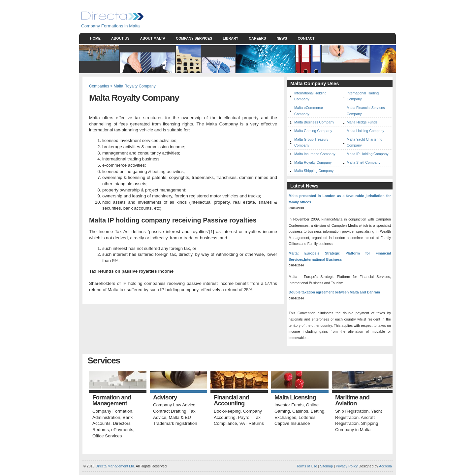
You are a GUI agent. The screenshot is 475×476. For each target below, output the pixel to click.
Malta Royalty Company (313, 162)
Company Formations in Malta (111, 26)
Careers (257, 38)
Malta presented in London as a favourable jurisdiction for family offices (340, 199)
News (282, 38)
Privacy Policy (347, 466)
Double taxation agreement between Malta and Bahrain (334, 292)
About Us (120, 38)
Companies (99, 86)
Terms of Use (307, 466)
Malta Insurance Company (315, 154)
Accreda (385, 466)
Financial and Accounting (231, 401)
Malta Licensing (295, 398)
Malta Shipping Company (314, 171)
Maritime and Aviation (352, 401)
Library (230, 38)
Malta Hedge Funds (362, 122)
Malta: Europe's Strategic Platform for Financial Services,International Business (340, 256)
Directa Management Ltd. (115, 466)
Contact (306, 38)
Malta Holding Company (365, 131)
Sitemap (326, 466)
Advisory (165, 398)
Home (95, 38)
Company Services (194, 38)
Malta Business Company (314, 122)
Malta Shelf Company (364, 162)
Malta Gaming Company (313, 131)
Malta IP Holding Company (368, 154)
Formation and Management (112, 401)
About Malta (153, 38)
